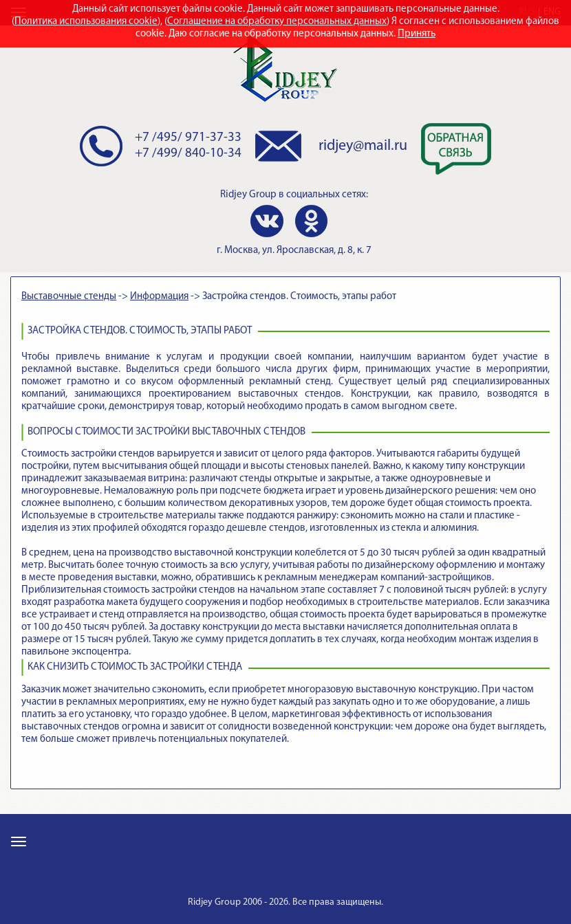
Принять (417, 34)
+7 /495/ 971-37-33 (188, 138)
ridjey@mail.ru (363, 146)
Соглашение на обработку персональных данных (277, 22)
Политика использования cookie (86, 22)
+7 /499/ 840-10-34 (188, 154)
